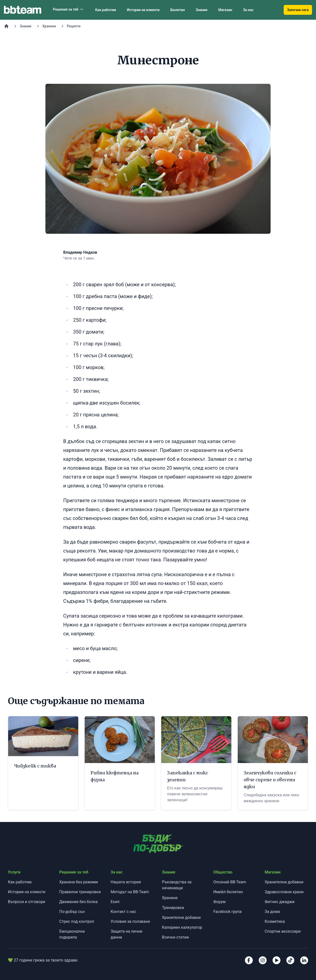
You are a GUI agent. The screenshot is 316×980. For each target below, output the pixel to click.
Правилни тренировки (80, 892)
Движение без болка (79, 902)
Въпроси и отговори (27, 902)
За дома (272, 912)
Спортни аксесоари (283, 931)
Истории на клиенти (143, 10)
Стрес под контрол (77, 921)
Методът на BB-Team (130, 892)
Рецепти (74, 26)
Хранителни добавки (181, 918)
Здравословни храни (284, 892)
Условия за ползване (130, 921)
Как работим (106, 10)
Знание (202, 10)
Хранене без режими (79, 882)
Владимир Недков (80, 252)
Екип (115, 902)
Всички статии (175, 937)
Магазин (225, 10)
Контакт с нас (123, 912)
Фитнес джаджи (280, 902)
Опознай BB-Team (230, 882)
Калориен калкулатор (182, 927)
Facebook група (227, 912)
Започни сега (298, 10)
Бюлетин (178, 10)
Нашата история (126, 882)
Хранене (49, 26)
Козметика (275, 921)
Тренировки (173, 908)
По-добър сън (72, 912)
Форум (219, 902)
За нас (248, 10)
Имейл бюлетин (228, 892)
